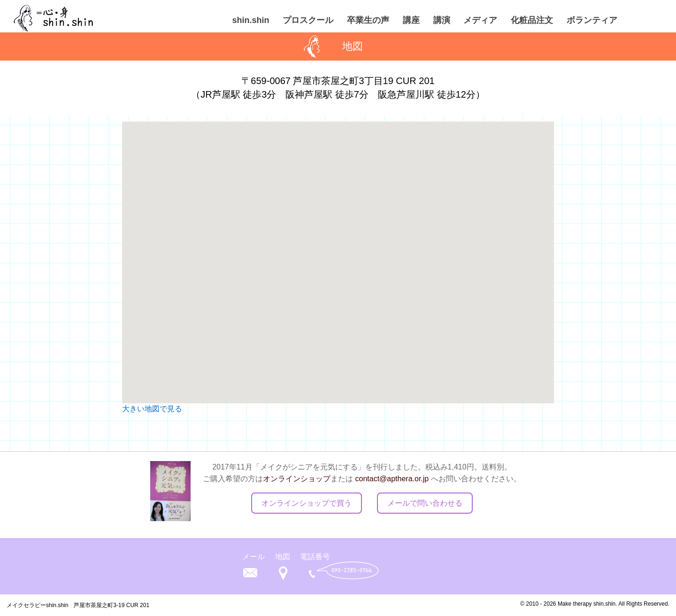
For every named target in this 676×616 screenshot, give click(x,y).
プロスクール (308, 20)
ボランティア (592, 20)
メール (253, 557)
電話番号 (315, 557)
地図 (283, 557)
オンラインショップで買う (307, 503)
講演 (442, 20)
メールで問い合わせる (425, 503)
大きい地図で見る (152, 409)
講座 (411, 20)
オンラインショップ (297, 479)
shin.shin (250, 20)
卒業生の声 (368, 20)
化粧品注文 (532, 20)
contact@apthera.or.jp (392, 479)
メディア (480, 20)
